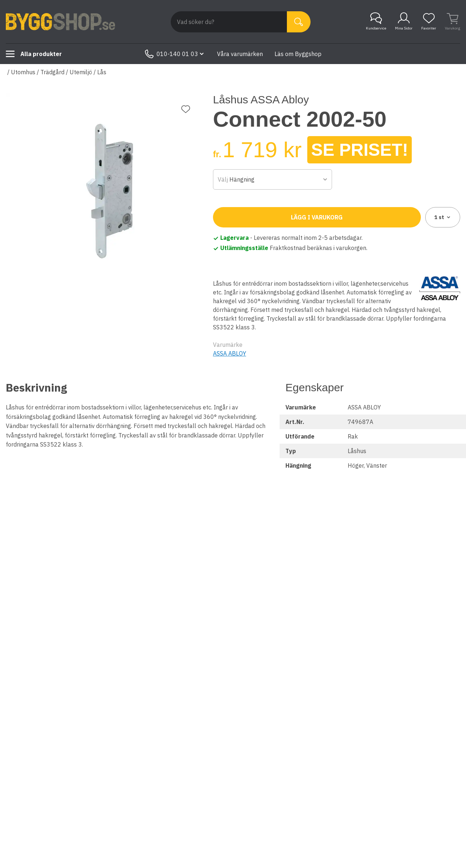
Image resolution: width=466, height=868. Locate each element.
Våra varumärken (240, 54)
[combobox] (273, 179)
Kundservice (376, 21)
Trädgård (52, 72)
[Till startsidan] (60, 22)
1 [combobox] (443, 217)
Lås (102, 72)
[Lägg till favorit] (186, 109)
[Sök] (299, 22)
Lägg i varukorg (317, 217)
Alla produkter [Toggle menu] (34, 54)
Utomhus (23, 72)
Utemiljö (81, 72)
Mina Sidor (404, 21)
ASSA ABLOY (230, 353)
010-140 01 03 (175, 54)
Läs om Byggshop (298, 54)
